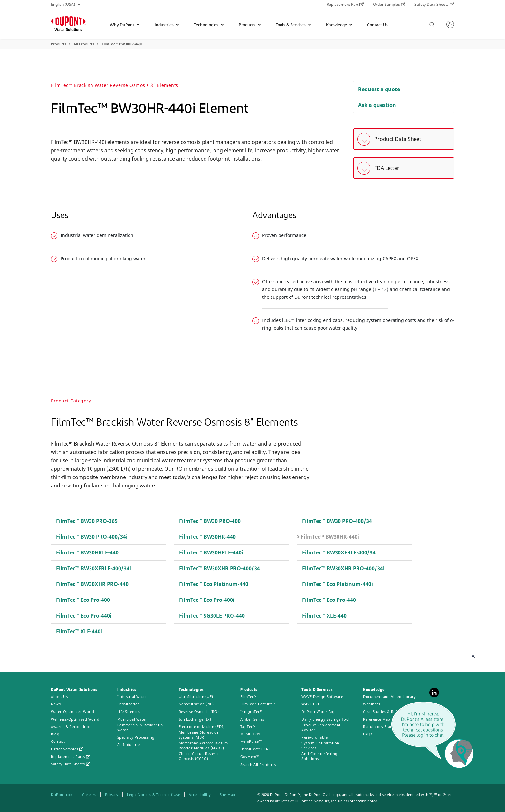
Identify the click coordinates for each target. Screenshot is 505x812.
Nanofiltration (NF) (196, 704)
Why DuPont (125, 25)
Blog (55, 734)
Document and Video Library (389, 697)
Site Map (228, 794)
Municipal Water (132, 719)
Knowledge (339, 25)
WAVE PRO (311, 704)
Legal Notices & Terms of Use (153, 794)
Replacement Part (345, 4)
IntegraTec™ (252, 711)
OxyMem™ (250, 756)
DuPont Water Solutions (74, 690)
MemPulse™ (251, 741)
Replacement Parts (71, 756)
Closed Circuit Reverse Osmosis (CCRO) (199, 756)
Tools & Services (293, 25)
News (56, 704)
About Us (59, 697)
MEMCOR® (250, 734)
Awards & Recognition (71, 727)
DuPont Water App (319, 711)
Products (250, 25)
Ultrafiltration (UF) (196, 697)
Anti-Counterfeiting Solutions (319, 756)
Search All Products (258, 765)
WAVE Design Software (322, 697)
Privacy (112, 794)
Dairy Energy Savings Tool (326, 719)
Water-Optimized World (73, 711)
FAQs (368, 734)
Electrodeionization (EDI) (202, 727)
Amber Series (252, 719)
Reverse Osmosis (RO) (199, 711)
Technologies (209, 25)
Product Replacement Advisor (321, 727)
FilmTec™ (249, 697)
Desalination (129, 704)
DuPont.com (62, 794)
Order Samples (389, 4)
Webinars (372, 704)
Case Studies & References (387, 711)
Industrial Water (132, 697)
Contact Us (377, 25)
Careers (89, 794)
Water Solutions (68, 30)
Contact (58, 741)
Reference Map (377, 719)
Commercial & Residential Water (141, 727)
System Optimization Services (320, 745)
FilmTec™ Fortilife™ (258, 704)
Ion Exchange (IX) (195, 719)
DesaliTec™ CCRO (256, 749)
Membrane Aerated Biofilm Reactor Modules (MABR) (203, 745)
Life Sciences (129, 711)
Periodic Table (314, 737)
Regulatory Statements (384, 727)
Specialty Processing (136, 737)
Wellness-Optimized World (75, 719)
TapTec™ (248, 727)
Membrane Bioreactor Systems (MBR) (199, 735)
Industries (167, 25)
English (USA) (65, 4)
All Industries (129, 745)
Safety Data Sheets (434, 4)
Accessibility (200, 794)
